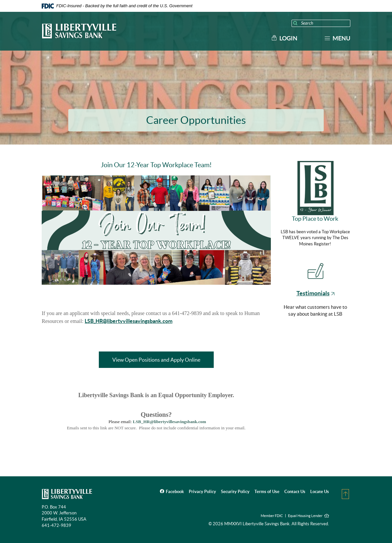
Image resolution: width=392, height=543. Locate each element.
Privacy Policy (202, 492)
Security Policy (235, 492)
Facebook (175, 492)
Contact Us (295, 492)
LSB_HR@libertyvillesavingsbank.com (129, 321)
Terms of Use (267, 492)
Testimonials (316, 293)
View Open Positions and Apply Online (163, 360)
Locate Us (320, 492)
